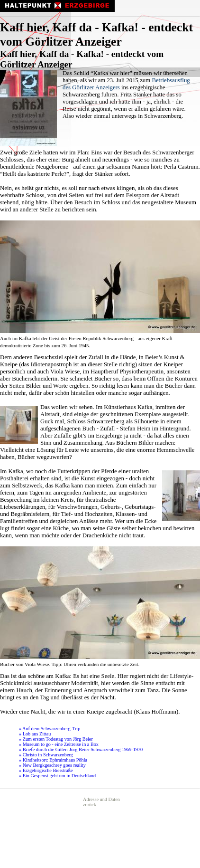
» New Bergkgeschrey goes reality (52, 765)
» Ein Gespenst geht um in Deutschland (57, 776)
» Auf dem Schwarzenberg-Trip (50, 729)
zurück (90, 805)
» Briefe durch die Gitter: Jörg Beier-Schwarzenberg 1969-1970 (81, 749)
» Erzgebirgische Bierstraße (46, 770)
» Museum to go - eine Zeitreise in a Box (59, 744)
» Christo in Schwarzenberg (46, 755)
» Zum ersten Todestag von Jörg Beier (56, 739)
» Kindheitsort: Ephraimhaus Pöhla (53, 760)
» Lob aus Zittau (35, 734)
